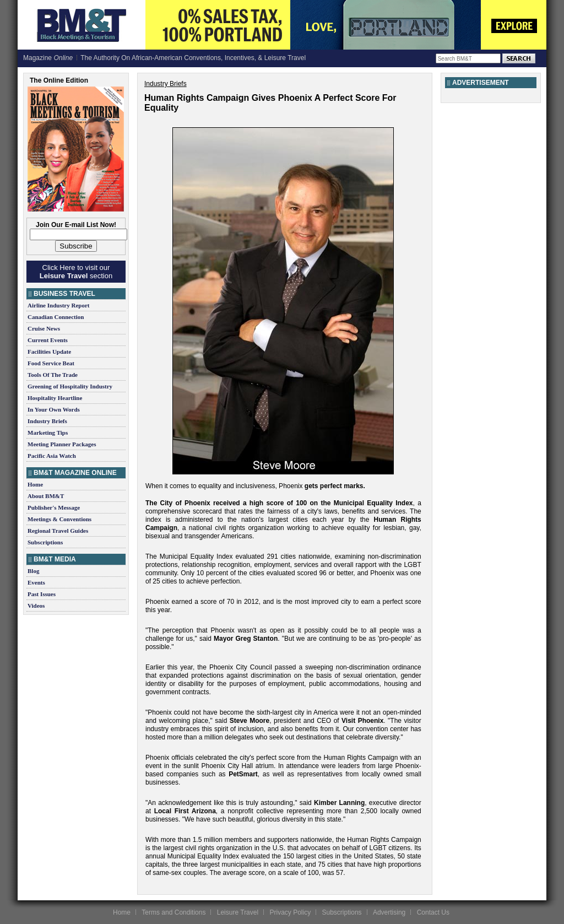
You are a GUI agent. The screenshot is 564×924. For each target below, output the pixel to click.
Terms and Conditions (173, 912)
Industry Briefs (47, 421)
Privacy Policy (290, 912)
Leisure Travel (238, 912)
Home (35, 484)
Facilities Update (49, 352)
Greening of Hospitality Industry (70, 386)
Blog (33, 571)
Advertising (389, 912)
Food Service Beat (51, 363)
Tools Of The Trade (53, 375)
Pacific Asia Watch (52, 456)
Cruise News (44, 328)
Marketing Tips (48, 433)
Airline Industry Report (58, 305)
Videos (36, 606)
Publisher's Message (54, 507)
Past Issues (42, 594)
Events (36, 582)
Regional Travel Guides (58, 531)
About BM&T (46, 496)
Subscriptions (45, 542)
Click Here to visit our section (76, 272)
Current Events (48, 340)
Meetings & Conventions (59, 519)
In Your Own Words (54, 409)
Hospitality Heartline (55, 398)
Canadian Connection (56, 317)
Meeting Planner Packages (62, 444)
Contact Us (433, 912)
